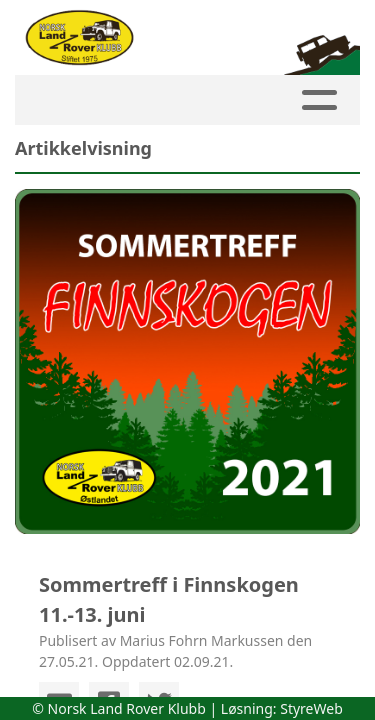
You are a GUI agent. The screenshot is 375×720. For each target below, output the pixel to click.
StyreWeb (311, 708)
